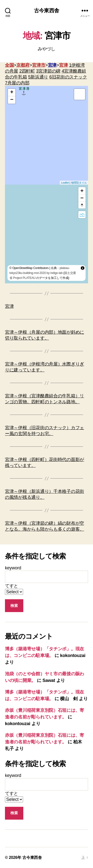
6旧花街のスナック (68, 77)
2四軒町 (27, 71)
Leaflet (65, 183)
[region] (46, 234)
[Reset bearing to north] (82, 205)
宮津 (52, 65)
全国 (9, 65)
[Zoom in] (82, 191)
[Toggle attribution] (83, 268)
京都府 (23, 65)
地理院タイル (79, 183)
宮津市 (39, 65)
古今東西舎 (46, 10)
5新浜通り (38, 77)
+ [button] (12, 93)
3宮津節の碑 (48, 71)
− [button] (12, 100)
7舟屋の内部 (17, 83)
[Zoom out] (82, 198)
